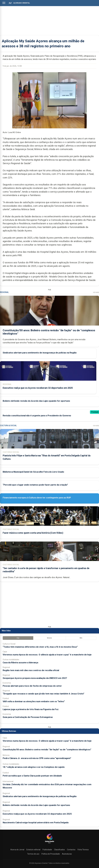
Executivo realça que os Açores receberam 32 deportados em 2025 (38, 388)
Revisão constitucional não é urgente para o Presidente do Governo (37, 416)
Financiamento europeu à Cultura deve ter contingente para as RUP (37, 498)
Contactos (71, 850)
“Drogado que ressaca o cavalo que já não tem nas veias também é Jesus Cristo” (44, 694)
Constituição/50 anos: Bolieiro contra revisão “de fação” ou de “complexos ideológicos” (47, 750)
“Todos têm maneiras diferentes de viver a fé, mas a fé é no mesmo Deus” (40, 647)
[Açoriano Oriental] (49, 843)
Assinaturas (67, 854)
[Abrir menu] (4, 3)
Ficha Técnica (83, 850)
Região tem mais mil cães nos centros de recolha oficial (31, 670)
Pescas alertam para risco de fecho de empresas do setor (32, 686)
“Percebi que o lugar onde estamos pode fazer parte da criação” (35, 485)
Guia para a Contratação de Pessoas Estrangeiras (28, 717)
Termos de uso (33, 854)
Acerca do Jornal (17, 850)
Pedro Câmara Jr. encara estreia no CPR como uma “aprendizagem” (37, 758)
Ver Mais (96, 292)
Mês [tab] (81, 638)
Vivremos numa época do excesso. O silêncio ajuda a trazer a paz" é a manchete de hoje (47, 655)
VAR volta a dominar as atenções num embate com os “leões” (34, 701)
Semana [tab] (49, 638)
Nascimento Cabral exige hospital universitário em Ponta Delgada (36, 822)
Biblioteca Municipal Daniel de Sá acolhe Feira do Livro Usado (33, 472)
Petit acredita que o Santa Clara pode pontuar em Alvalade (32, 776)
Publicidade (47, 850)
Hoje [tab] (18, 638)
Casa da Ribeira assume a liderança (20, 663)
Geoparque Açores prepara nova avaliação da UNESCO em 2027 (35, 678)
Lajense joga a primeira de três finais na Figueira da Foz (31, 709)
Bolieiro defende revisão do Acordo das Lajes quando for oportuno (36, 401)
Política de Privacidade (51, 854)
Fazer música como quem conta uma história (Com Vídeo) (33, 533)
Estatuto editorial (33, 850)
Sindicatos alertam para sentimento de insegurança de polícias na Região (40, 353)
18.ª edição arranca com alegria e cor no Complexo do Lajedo (34, 767)
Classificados (59, 850)
